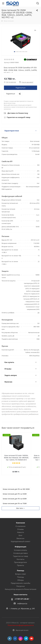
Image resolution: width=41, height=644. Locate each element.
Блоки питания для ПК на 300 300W (16, 487)
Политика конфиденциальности (21, 623)
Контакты (21, 557)
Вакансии (20, 536)
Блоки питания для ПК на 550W (15, 492)
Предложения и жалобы (21, 581)
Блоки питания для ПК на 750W (15, 501)
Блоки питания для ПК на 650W (15, 497)
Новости (21, 530)
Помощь (21, 575)
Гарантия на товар (21, 554)
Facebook (15, 636)
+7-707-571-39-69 (22, 597)
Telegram (26, 636)
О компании (20, 524)
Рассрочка (21, 584)
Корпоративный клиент (21, 539)
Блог (20, 533)
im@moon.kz (22, 601)
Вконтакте (10, 636)
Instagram (21, 636)
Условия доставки (21, 551)
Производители (20, 560)
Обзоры (21, 578)
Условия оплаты (20, 548)
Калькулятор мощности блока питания (21, 587)
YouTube (31, 636)
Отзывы (20, 527)
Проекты (21, 563)
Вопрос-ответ (21, 572)
